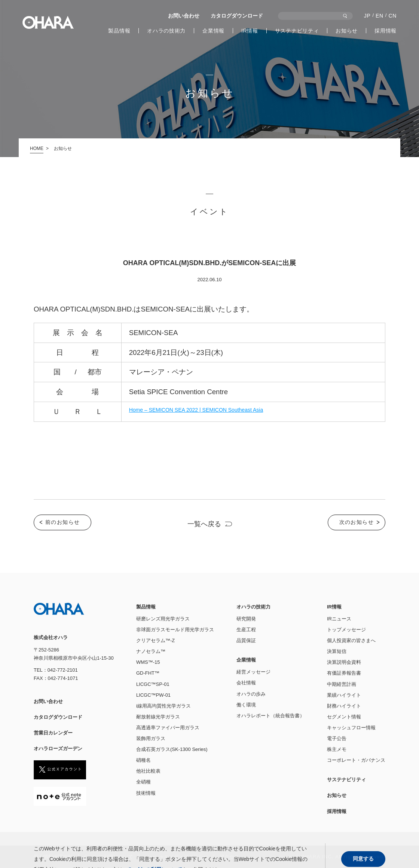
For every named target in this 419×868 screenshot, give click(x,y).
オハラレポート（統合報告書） (270, 716)
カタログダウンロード (237, 16)
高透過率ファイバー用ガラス (168, 728)
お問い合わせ (184, 16)
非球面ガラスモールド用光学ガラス (175, 630)
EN (380, 16)
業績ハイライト (344, 695)
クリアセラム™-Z (155, 640)
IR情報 (250, 31)
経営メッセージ (253, 672)
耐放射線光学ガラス (158, 717)
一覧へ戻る (204, 524)
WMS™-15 (148, 662)
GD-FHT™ (148, 673)
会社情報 (246, 683)
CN (392, 16)
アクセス (229, 857)
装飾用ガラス (151, 738)
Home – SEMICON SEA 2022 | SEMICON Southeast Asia (196, 410)
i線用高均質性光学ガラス (163, 706)
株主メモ (337, 749)
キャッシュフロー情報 (351, 728)
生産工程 (246, 630)
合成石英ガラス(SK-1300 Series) (172, 749)
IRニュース (339, 619)
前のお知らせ (62, 522)
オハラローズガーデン (58, 749)
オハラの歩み (251, 694)
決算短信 (337, 651)
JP (367, 16)
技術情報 (146, 793)
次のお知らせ (357, 522)
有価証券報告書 (344, 673)
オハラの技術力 (166, 31)
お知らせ (347, 31)
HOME (37, 148)
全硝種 (143, 782)
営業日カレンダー (53, 733)
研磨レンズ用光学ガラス (163, 619)
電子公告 (337, 738)
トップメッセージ (346, 630)
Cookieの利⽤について (109, 857)
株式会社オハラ (48, 22)
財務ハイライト (344, 706)
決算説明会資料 (344, 662)
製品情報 (119, 31)
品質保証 (246, 640)
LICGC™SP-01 (153, 684)
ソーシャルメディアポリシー (176, 857)
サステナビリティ (297, 31)
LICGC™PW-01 (153, 695)
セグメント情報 (344, 717)
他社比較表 (148, 771)
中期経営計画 (342, 684)
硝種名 (143, 760)
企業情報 (213, 31)
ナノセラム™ (151, 651)
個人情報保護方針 (53, 857)
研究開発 (246, 619)
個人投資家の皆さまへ (351, 640)
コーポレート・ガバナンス (356, 760)
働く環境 (246, 705)
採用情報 (386, 31)
